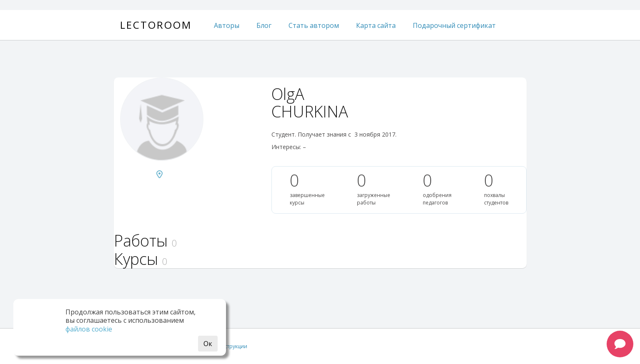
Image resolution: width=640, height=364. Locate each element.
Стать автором (314, 25)
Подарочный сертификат (454, 25)
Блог (264, 25)
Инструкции (232, 346)
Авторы (227, 25)
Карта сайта (376, 25)
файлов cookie (89, 329)
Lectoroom (156, 25)
